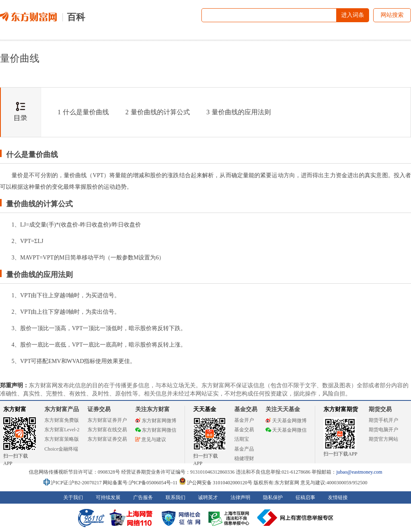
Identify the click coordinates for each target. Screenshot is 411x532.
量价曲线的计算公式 (158, 112)
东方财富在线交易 (107, 430)
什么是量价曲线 (83, 112)
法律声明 (240, 497)
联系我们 (175, 497)
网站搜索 (392, 15)
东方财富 (15, 409)
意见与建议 (151, 439)
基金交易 (244, 430)
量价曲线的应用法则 (239, 112)
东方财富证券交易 (107, 439)
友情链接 (338, 497)
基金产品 (244, 449)
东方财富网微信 (156, 430)
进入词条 (353, 15)
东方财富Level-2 (62, 430)
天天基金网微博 (286, 421)
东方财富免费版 (62, 420)
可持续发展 (108, 497)
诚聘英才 (208, 497)
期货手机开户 (383, 420)
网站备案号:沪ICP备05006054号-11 (141, 483)
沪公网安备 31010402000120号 (216, 483)
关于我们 (73, 497)
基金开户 (244, 420)
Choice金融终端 (61, 449)
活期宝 (242, 439)
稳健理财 (244, 458)
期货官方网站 (383, 439)
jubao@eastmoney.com (359, 472)
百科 (76, 17)
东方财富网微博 (156, 421)
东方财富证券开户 (107, 420)
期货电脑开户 (383, 430)
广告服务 (143, 497)
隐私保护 (273, 497)
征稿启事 (305, 497)
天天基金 (205, 409)
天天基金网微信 (286, 430)
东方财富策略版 (62, 439)
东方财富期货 (341, 409)
